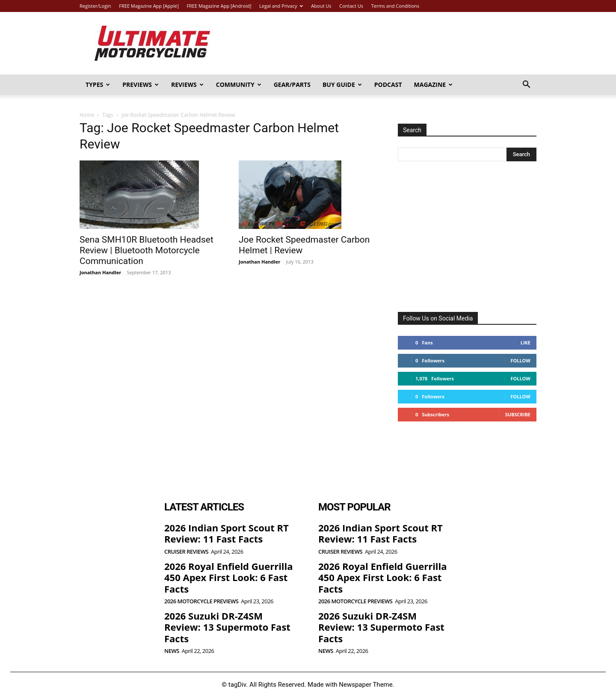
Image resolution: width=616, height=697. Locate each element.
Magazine (434, 85)
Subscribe (518, 414)
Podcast (388, 85)
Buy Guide (342, 85)
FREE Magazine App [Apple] (149, 6)
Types (98, 85)
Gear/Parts (292, 85)
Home (87, 115)
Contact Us (351, 6)
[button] (526, 85)
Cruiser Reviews (186, 552)
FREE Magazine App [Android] (219, 6)
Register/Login (95, 6)
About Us (321, 6)
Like (526, 343)
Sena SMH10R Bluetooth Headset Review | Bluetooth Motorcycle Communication (147, 250)
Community (239, 85)
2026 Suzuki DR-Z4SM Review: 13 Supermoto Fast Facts (227, 627)
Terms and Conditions (395, 6)
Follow (520, 360)
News (172, 651)
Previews (141, 85)
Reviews (187, 85)
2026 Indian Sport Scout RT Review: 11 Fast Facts (227, 533)
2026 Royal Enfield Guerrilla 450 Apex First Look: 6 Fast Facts (229, 577)
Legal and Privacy (281, 6)
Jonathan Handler (100, 272)
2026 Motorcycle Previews (201, 601)
